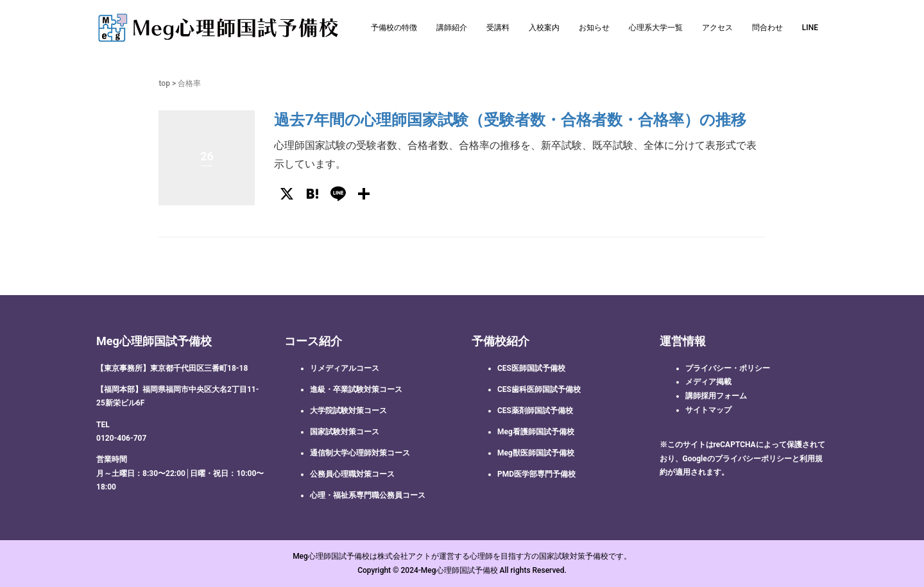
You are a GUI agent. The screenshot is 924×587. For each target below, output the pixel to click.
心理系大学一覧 (656, 28)
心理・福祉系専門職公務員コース (368, 495)
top (164, 83)
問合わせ (767, 28)
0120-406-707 (121, 438)
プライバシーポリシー (753, 459)
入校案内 (544, 28)
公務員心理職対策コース (352, 474)
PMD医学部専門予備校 (536, 474)
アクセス (717, 28)
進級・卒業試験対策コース (356, 389)
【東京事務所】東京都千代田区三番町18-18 (172, 368)
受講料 (498, 28)
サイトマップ (708, 410)
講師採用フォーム (716, 396)
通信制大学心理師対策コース (360, 453)
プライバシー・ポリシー (728, 368)
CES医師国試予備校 (531, 368)
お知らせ (594, 28)
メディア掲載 (708, 382)
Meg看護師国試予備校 (536, 432)
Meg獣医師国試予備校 (536, 453)
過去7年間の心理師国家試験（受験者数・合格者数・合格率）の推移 (510, 120)
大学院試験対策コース (348, 411)
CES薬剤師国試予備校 (535, 411)
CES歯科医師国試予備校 (539, 389)
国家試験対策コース (345, 432)
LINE (810, 28)
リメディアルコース (345, 368)
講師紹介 (452, 28)
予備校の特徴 (394, 28)
